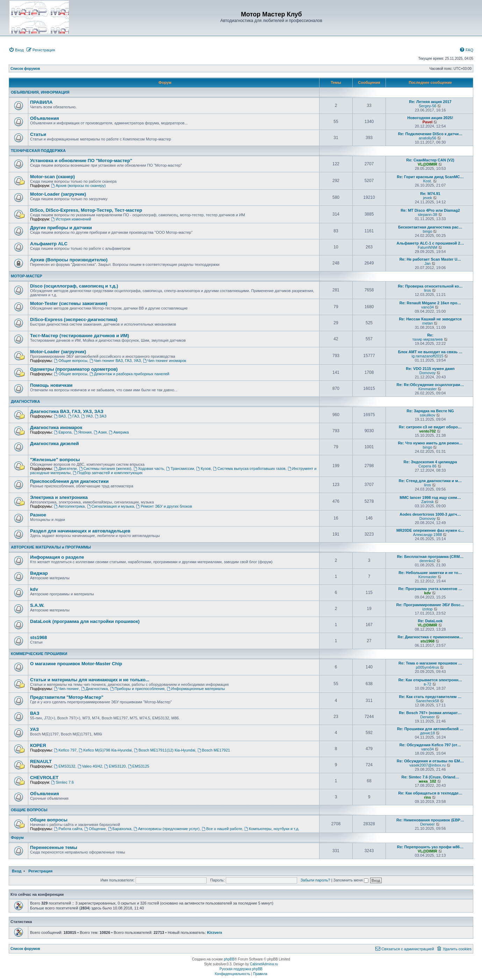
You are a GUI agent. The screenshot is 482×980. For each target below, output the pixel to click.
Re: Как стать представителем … (430, 697)
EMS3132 (64, 766)
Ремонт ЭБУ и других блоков (164, 506)
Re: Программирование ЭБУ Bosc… (430, 605)
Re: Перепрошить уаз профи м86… (430, 847)
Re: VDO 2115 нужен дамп (430, 369)
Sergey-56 (428, 106)
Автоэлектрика (69, 506)
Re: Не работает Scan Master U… (430, 259)
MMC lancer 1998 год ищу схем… (430, 498)
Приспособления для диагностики (69, 481)
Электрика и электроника (59, 497)
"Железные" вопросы (55, 460)
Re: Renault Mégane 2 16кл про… (430, 303)
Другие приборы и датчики (61, 228)
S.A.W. (37, 605)
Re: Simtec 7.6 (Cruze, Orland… (430, 777)
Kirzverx (214, 932)
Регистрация (40, 871)
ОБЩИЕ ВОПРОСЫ (29, 810)
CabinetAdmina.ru (264, 964)
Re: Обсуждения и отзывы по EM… (430, 761)
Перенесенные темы (54, 847)
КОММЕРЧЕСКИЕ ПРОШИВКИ (39, 654)
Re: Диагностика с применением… (430, 637)
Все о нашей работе (222, 829)
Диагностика (95, 689)
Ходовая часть (149, 469)
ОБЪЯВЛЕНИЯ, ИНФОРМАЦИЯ (40, 92)
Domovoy (427, 373)
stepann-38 (428, 215)
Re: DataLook (430, 621)
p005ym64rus (428, 667)
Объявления (45, 118)
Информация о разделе (57, 557)
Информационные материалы (196, 689)
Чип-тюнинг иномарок (165, 361)
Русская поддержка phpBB (241, 969)
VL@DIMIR (427, 164)
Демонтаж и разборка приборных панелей (129, 374)
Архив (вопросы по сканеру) (78, 186)
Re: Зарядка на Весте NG (430, 411)
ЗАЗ (100, 416)
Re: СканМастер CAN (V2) (430, 160)
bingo (428, 231)
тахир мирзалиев (427, 339)
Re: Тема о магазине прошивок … (430, 663)
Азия (100, 432)
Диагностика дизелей (55, 444)
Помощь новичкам (51, 385)
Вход (17, 871)
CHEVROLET (44, 778)
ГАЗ (73, 416)
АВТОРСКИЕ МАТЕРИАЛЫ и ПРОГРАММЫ (51, 547)
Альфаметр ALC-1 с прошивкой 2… (430, 243)
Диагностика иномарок (56, 427)
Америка (119, 432)
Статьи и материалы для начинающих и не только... (90, 680)
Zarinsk (427, 502)
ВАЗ (60, 416)
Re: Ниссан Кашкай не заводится (430, 319)
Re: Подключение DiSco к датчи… (430, 134)
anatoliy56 (427, 138)
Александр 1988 (428, 535)
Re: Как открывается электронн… (430, 680)
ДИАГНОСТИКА (25, 401)
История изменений (71, 219)
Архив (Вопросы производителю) (69, 260)
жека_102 (427, 781)
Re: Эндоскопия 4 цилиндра (430, 462)
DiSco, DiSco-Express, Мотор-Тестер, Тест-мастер (86, 210)
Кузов (203, 469)
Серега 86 (427, 466)
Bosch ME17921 (214, 750)
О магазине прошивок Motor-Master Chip (76, 664)
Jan (427, 263)
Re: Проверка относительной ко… (430, 286)
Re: (430, 335)
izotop (427, 609)
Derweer (427, 717)
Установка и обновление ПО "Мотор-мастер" (81, 161)
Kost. (428, 181)
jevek (427, 198)
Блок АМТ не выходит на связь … (430, 352)
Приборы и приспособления (137, 689)
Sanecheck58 (428, 701)
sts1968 (38, 637)
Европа (63, 432)
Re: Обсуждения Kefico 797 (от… (430, 745)
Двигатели (65, 469)
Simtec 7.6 (62, 782)
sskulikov (428, 415)
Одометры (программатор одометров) (74, 369)
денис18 (428, 733)
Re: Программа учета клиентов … (430, 589)
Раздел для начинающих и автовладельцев (80, 531)
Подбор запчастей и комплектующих (108, 473)
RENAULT (41, 761)
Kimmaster (428, 389)
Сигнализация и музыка (111, 506)
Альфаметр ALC (49, 244)
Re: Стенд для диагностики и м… (430, 481)
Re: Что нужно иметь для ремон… (430, 443)
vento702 (427, 431)
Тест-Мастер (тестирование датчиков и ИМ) (80, 336)
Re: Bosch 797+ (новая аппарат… (430, 713)
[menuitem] (16, 50)
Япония (83, 432)
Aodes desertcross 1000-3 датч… (430, 514)
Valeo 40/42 (90, 766)
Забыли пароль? (315, 880)
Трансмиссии (180, 469)
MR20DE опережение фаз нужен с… (430, 530)
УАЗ (87, 416)
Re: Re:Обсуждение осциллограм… (430, 385)
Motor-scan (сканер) (52, 177)
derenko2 (427, 561)
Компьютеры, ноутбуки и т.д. (272, 829)
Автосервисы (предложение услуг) (167, 829)
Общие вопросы (71, 361)
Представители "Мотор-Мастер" (67, 697)
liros (427, 290)
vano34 (427, 307)
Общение (95, 829)
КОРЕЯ (38, 745)
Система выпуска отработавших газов (249, 469)
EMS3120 (115, 766)
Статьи (38, 134)
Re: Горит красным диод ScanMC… (430, 177)
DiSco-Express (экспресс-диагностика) (74, 320)
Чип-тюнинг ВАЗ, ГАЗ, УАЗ (115, 361)
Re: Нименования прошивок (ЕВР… (430, 820)
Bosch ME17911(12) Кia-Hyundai (164, 750)
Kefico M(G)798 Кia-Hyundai (105, 750)
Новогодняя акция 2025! (430, 118)
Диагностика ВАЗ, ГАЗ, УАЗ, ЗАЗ (67, 411)
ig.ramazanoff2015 (428, 356)
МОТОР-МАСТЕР (27, 276)
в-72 (427, 684)
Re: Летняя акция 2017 (430, 102)
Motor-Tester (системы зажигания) (69, 303)
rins (427, 797)
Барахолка (120, 829)
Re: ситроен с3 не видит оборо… (430, 427)
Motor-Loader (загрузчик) (58, 194)
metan (428, 323)
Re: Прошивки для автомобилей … (430, 729)
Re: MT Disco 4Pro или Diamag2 (430, 210)
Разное (38, 515)
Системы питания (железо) (105, 469)
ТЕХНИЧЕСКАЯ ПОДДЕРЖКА (38, 151)
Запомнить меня (351, 880)
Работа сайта (68, 829)
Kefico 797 (65, 750)
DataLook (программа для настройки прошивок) (85, 621)
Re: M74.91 (430, 194)
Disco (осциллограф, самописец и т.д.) (74, 286)
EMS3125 (139, 766)
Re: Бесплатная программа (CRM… (430, 557)
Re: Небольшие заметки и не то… (430, 573)
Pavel (428, 122)
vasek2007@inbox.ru (427, 765)
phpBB (229, 959)
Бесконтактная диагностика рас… (430, 227)
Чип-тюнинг (66, 689)
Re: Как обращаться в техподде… (430, 793)
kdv (34, 589)
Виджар (39, 573)
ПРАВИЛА (41, 102)
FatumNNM (427, 247)
